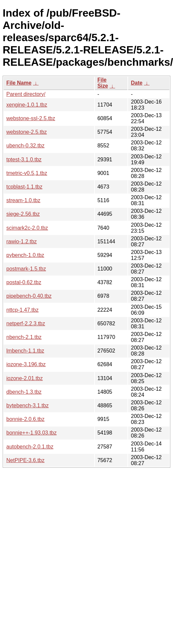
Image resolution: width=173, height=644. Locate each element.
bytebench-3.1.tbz (27, 405)
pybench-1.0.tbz (25, 255)
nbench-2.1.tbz (24, 337)
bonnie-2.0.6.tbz (25, 419)
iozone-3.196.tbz (26, 364)
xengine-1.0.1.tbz (27, 105)
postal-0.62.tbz (24, 282)
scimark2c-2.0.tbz (27, 228)
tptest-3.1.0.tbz (24, 160)
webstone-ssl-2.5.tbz (31, 118)
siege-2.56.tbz (23, 214)
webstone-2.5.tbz (27, 132)
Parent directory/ (26, 94)
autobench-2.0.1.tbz (30, 447)
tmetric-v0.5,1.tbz (27, 173)
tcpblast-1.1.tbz (24, 187)
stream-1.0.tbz (23, 200)
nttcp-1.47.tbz (22, 310)
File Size (103, 83)
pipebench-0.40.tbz (29, 296)
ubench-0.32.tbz (25, 146)
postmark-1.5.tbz (26, 269)
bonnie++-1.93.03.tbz (31, 433)
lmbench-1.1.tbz (25, 351)
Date (137, 83)
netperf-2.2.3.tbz (26, 323)
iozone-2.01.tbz (24, 378)
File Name (19, 83)
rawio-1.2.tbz (22, 241)
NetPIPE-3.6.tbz (25, 460)
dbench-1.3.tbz (24, 392)
